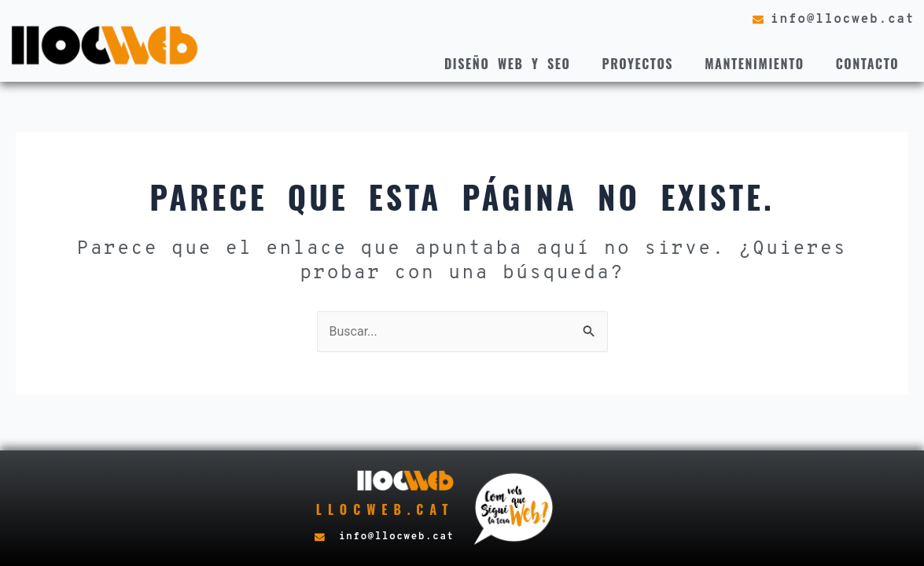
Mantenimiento (755, 64)
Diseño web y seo (508, 64)
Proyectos (637, 64)
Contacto (868, 64)
